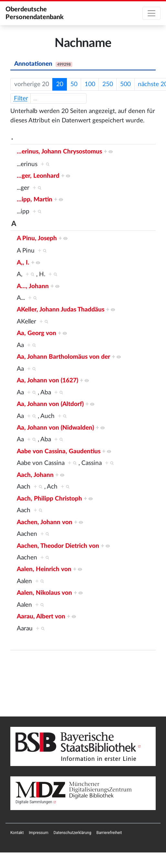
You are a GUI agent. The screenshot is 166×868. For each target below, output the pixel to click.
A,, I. (23, 263)
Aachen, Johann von (45, 522)
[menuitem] (17, 833)
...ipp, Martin (35, 200)
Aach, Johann (35, 475)
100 (90, 84)
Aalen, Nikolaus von (44, 593)
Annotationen (43, 64)
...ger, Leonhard (38, 176)
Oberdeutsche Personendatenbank (35, 13)
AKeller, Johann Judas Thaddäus (61, 310)
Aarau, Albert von (41, 617)
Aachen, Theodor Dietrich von (58, 546)
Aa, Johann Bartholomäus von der (63, 357)
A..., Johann (33, 286)
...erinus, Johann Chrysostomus (59, 152)
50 (74, 84)
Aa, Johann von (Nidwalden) (55, 428)
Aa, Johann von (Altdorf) (50, 404)
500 (125, 84)
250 (108, 84)
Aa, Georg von (36, 333)
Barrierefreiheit (109, 833)
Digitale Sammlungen (34, 802)
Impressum (38, 833)
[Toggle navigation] (151, 13)
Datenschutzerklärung (73, 833)
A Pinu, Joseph (37, 238)
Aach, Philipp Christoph (49, 499)
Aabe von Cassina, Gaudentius (59, 451)
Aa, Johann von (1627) (47, 381)
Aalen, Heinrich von (44, 569)
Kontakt (17, 833)
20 (60, 84)
